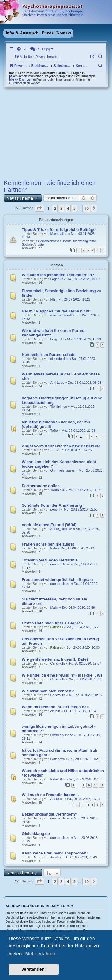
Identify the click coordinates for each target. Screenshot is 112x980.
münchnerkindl (61, 315)
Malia (54, 608)
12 (102, 785)
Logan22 (57, 279)
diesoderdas (59, 359)
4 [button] (68, 208)
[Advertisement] (56, 133)
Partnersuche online (41, 486)
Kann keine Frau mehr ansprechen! (55, 853)
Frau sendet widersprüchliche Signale (57, 580)
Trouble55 (57, 490)
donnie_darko (60, 564)
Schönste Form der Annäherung (52, 505)
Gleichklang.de (36, 834)
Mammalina (59, 234)
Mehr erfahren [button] (40, 954)
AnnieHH (57, 799)
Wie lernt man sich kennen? (48, 691)
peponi (55, 509)
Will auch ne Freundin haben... (50, 795)
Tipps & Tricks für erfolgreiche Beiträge (59, 230)
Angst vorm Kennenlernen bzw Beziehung (61, 446)
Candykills (58, 663)
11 (95, 785)
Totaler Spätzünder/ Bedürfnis (50, 560)
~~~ (53, 450)
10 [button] (86, 208)
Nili (52, 299)
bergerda (57, 339)
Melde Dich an (19, 80)
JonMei (55, 857)
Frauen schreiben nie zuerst (48, 544)
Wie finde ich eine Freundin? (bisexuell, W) (62, 675)
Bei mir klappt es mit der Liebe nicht (56, 311)
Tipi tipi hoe (59, 407)
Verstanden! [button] (33, 969)
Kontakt (64, 33)
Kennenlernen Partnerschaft (48, 355)
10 (102, 436)
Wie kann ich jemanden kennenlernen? (58, 275)
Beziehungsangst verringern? (50, 814)
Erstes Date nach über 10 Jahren (52, 623)
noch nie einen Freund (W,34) (49, 525)
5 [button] (75, 208)
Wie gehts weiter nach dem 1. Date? (55, 659)
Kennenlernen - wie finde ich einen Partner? (50, 186)
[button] (39, 208)
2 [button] (55, 208)
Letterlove (57, 759)
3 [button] (61, 208)
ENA (54, 548)
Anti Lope (57, 383)
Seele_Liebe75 (61, 529)
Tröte (54, 431)
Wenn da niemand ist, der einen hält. (56, 707)
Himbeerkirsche (62, 735)
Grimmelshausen (63, 470)
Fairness (56, 627)
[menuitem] (22, 49)
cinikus (55, 711)
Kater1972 (58, 779)
